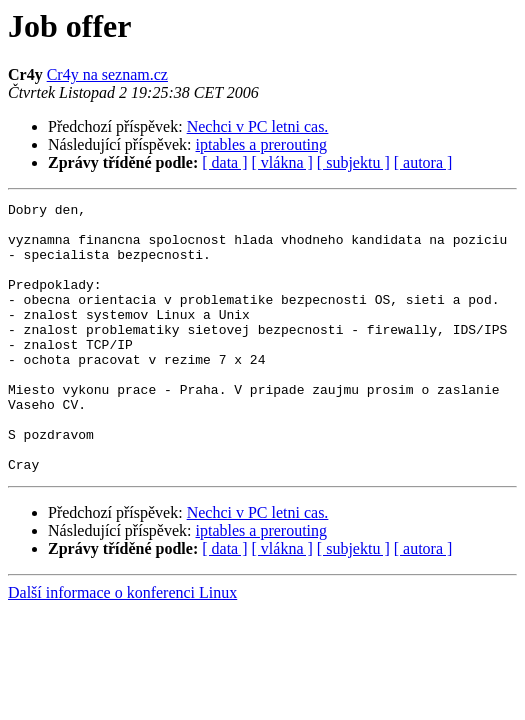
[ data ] (224, 162)
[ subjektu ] (353, 162)
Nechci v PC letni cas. (258, 126)
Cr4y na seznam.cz (107, 74)
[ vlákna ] (282, 162)
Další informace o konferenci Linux (122, 646)
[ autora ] (423, 162)
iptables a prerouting (262, 144)
